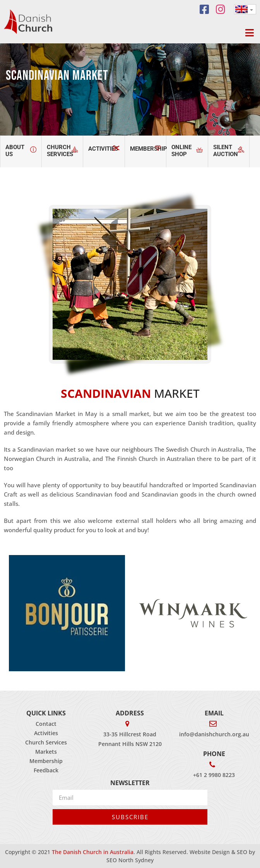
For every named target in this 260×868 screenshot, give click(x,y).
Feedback (46, 770)
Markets (46, 752)
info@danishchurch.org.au (214, 734)
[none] (245, 9)
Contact (46, 724)
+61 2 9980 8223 (214, 775)
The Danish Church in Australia (93, 852)
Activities (46, 733)
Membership (46, 761)
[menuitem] (245, 9)
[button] (249, 33)
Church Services (46, 742)
